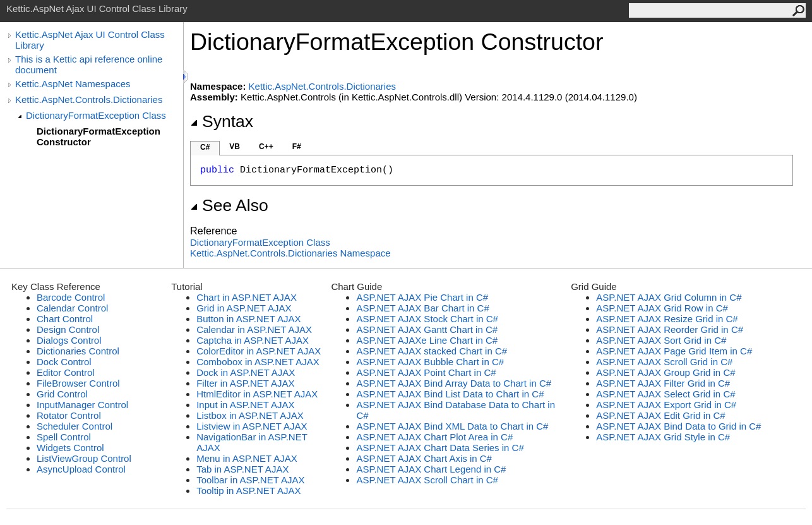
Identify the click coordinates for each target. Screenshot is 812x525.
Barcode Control (71, 297)
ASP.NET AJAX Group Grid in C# (666, 372)
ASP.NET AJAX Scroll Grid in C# (664, 362)
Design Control (68, 329)
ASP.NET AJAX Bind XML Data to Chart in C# (452, 426)
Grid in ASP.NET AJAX (244, 308)
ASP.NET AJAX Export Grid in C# (666, 405)
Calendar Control (72, 308)
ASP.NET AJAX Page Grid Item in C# (674, 351)
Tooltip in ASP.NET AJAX (248, 491)
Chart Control (65, 319)
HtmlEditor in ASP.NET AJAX (257, 394)
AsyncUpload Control (81, 469)
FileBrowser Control (78, 383)
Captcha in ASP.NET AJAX (253, 340)
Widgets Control (70, 448)
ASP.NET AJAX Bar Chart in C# (422, 308)
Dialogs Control (69, 340)
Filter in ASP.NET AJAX (245, 383)
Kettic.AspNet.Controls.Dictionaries (89, 100)
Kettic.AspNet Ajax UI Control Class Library (90, 40)
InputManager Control (82, 405)
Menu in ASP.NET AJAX (247, 458)
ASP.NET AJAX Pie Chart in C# (422, 297)
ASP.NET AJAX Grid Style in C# (663, 437)
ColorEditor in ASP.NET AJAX (259, 351)
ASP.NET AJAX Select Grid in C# (666, 394)
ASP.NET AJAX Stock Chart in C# (427, 319)
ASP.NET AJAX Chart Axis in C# (424, 458)
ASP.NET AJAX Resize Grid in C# (667, 319)
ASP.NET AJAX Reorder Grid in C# (670, 329)
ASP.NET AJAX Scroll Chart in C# (427, 480)
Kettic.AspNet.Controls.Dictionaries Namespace (290, 253)
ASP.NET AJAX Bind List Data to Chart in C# (450, 394)
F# (297, 147)
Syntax (222, 121)
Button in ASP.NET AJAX (248, 319)
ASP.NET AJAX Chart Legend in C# (431, 469)
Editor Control (66, 372)
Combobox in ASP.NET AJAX (258, 362)
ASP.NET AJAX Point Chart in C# (426, 372)
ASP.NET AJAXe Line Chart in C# (427, 340)
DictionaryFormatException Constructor (99, 136)
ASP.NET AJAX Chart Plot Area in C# (434, 437)
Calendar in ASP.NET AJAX (254, 329)
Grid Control (62, 394)
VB (235, 147)
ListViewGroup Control (84, 458)
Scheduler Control (75, 426)
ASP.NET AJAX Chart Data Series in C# (440, 448)
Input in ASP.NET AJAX (245, 405)
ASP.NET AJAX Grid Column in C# (669, 297)
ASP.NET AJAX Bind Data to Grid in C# (678, 426)
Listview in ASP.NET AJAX (252, 426)
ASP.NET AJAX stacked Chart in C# (432, 351)
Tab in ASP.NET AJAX (242, 469)
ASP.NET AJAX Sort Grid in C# (661, 340)
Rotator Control (69, 415)
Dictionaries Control (78, 351)
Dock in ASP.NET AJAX (246, 372)
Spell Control (64, 437)
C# (205, 147)
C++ (266, 147)
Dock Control (64, 362)
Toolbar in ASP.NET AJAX (250, 480)
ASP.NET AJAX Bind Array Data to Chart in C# (454, 383)
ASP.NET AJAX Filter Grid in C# (663, 383)
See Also (229, 205)
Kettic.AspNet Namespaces (73, 84)
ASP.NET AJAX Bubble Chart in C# (430, 362)
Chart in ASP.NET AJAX (247, 297)
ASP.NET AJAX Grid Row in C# (662, 308)
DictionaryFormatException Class (96, 115)
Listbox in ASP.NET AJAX (250, 415)
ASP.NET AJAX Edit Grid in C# (661, 415)
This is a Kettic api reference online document (89, 64)
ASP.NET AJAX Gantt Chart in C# (427, 329)
